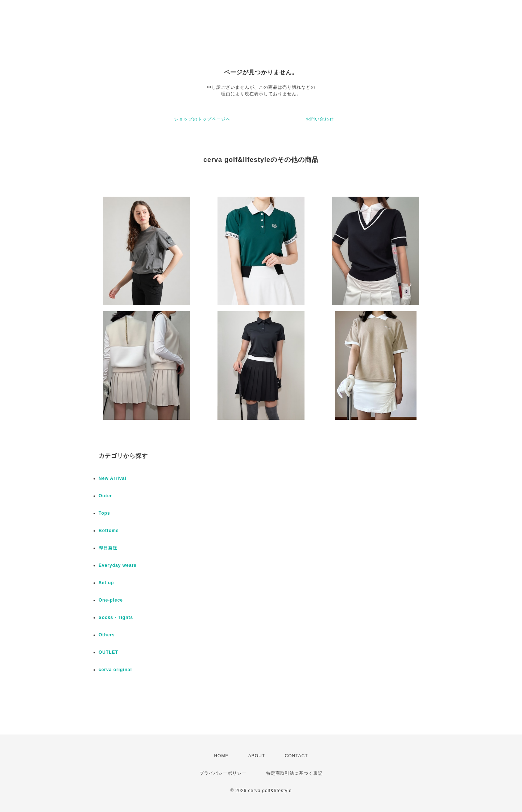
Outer (105, 496)
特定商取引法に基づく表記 (294, 773)
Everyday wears (118, 565)
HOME (221, 756)
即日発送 (108, 548)
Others (107, 635)
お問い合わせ (320, 119)
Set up (106, 583)
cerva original (115, 670)
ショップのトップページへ (202, 119)
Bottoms (109, 531)
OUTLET (108, 652)
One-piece (111, 600)
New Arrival (113, 478)
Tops (104, 513)
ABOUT (257, 756)
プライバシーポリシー (223, 773)
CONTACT (296, 756)
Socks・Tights (116, 618)
